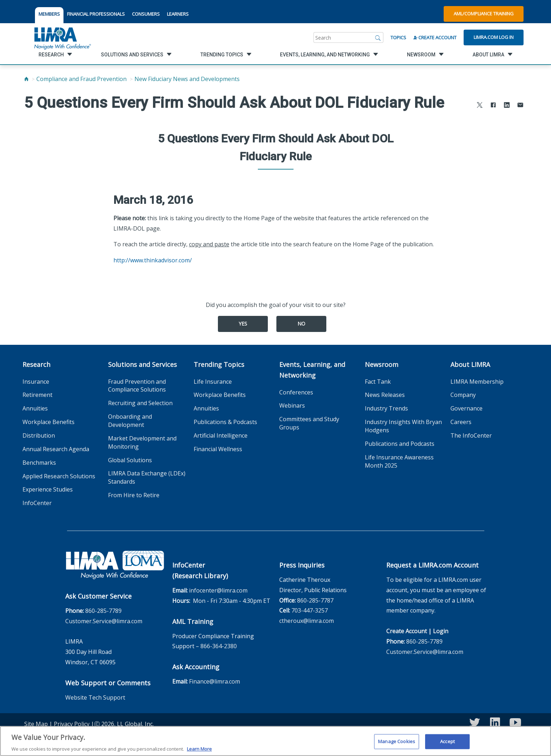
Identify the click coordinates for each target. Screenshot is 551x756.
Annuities (35, 408)
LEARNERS (178, 14)
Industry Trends (386, 408)
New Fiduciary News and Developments (187, 79)
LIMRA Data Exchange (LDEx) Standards (147, 477)
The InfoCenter (471, 435)
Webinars (292, 405)
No (301, 324)
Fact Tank (378, 382)
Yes (243, 324)
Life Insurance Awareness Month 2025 (399, 461)
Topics (398, 37)
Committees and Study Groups (309, 423)
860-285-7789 (103, 611)
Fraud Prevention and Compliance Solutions (137, 386)
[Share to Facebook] (493, 106)
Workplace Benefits (49, 422)
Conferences (296, 392)
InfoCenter (37, 503)
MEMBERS (49, 14)
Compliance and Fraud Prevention (81, 79)
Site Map (36, 724)
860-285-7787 (315, 600)
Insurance (36, 382)
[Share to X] (480, 106)
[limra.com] (62, 37)
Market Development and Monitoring (142, 442)
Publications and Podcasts (400, 444)
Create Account (435, 37)
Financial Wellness (218, 449)
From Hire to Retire (134, 495)
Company (463, 395)
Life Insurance (213, 382)
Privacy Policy (72, 724)
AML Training (193, 621)
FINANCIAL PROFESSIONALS (96, 14)
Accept (447, 745)
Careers (461, 422)
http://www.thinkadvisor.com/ (153, 260)
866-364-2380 (219, 646)
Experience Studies (48, 489)
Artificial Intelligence (221, 435)
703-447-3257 (310, 610)
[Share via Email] (520, 106)
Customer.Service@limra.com (104, 621)
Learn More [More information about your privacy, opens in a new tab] (199, 752)
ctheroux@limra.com (307, 621)
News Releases (385, 395)
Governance (466, 408)
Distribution (39, 435)
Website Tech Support (95, 697)
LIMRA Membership (477, 382)
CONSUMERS (146, 14)
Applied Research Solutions (59, 476)
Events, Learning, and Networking (312, 370)
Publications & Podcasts (225, 422)
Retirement (37, 395)
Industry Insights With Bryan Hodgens (403, 426)
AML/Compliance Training (484, 14)
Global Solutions (130, 460)
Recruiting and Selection (140, 403)
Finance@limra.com (215, 681)
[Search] (378, 37)
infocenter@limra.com (218, 590)
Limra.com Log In (494, 37)
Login (441, 631)
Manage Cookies (397, 745)
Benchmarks (39, 463)
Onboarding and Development (130, 421)
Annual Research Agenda (56, 449)
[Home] (26, 79)
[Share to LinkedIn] (507, 106)
